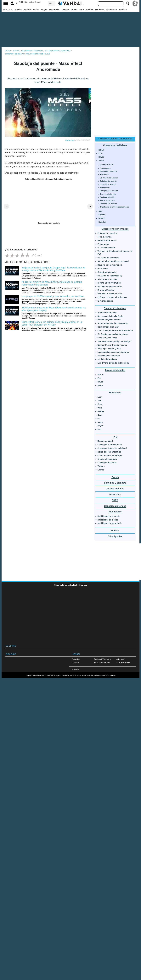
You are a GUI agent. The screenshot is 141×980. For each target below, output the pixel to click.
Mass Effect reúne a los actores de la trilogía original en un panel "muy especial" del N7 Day (52, 323)
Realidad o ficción (108, 197)
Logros (101, 470)
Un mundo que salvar (109, 178)
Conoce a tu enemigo (107, 338)
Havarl (102, 157)
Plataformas (112, 10)
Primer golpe (104, 244)
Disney (38, 2)
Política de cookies (123, 662)
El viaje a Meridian (106, 290)
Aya (100, 211)
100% (115, 500)
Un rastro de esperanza (108, 258)
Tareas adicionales (115, 370)
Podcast (123, 10)
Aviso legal (120, 659)
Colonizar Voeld (107, 165)
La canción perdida (108, 184)
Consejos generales (115, 506)
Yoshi (21, 2)
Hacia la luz (105, 188)
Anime (32, 2)
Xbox (26, 2)
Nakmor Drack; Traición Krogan (112, 345)
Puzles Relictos (115, 489)
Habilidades (115, 512)
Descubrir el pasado (108, 204)
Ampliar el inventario (107, 459)
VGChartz (75, 669)
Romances (115, 393)
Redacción (70, 140)
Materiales (115, 494)
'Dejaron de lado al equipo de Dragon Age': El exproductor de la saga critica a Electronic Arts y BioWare (53, 269)
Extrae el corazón (107, 201)
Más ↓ (51, 3)
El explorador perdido (109, 191)
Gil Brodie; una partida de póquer (113, 334)
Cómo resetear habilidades (110, 455)
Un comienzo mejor (107, 248)
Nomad (115, 531)
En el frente (103, 269)
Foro (82, 10)
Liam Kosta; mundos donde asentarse (115, 331)
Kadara (102, 215)
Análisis (28, 10)
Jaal (99, 401)
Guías (36, 10)
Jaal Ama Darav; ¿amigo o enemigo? (115, 341)
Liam (100, 397)
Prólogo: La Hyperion (107, 233)
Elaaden (102, 222)
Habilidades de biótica (108, 520)
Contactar (75, 662)
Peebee (101, 411)
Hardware (100, 10)
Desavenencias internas (109, 356)
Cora (100, 404)
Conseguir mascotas (107, 463)
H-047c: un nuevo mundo (109, 283)
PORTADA (8, 10)
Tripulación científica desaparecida (115, 207)
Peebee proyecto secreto (109, 320)
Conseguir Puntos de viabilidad (112, 448)
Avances (65, 10)
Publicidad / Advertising (103, 659)
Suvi (100, 415)
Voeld (101, 161)
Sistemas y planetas (115, 483)
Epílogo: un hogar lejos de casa (112, 297)
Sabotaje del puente (108, 181)
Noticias (18, 10)
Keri (99, 429)
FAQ (115, 437)
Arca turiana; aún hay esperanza (113, 323)
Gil (99, 419)
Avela (100, 422)
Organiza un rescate (107, 272)
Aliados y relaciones (115, 308)
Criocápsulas (115, 536)
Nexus (101, 150)
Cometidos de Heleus (115, 145)
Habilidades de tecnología (110, 523)
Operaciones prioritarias (115, 229)
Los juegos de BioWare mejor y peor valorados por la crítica (53, 296)
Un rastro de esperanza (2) (110, 276)
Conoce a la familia (108, 194)
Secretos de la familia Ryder (111, 316)
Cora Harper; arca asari (108, 327)
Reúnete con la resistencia (110, 265)
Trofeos (101, 466)
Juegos (44, 10)
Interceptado (105, 168)
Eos (100, 153)
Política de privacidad (102, 662)
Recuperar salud (105, 441)
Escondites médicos (109, 171)
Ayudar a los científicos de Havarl (113, 261)
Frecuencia (105, 175)
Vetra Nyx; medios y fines (109, 349)
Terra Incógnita (104, 237)
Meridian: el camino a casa (110, 294)
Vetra (100, 408)
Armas (115, 477)
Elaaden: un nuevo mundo (110, 286)
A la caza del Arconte (107, 279)
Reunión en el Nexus (107, 240)
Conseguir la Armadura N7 (110, 445)
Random (90, 10)
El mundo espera (105, 301)
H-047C (102, 218)
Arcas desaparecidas (107, 313)
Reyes (100, 426)
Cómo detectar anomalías (109, 452)
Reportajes (54, 10)
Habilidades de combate (109, 516)
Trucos (74, 10)
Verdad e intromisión (107, 359)
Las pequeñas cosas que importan (114, 352)
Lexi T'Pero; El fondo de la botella (113, 363)
